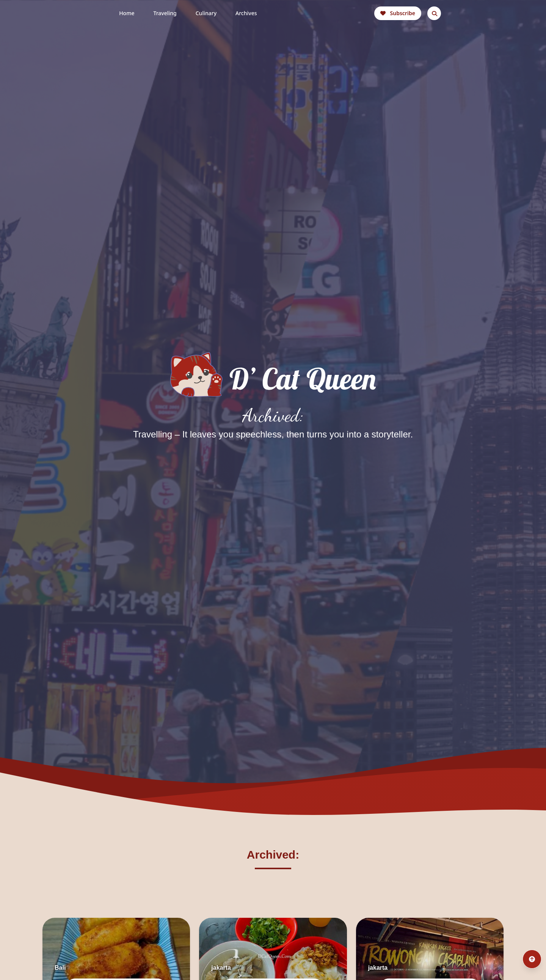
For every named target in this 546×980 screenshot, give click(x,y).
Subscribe (398, 13)
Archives (246, 13)
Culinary (206, 13)
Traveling (165, 13)
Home (127, 13)
